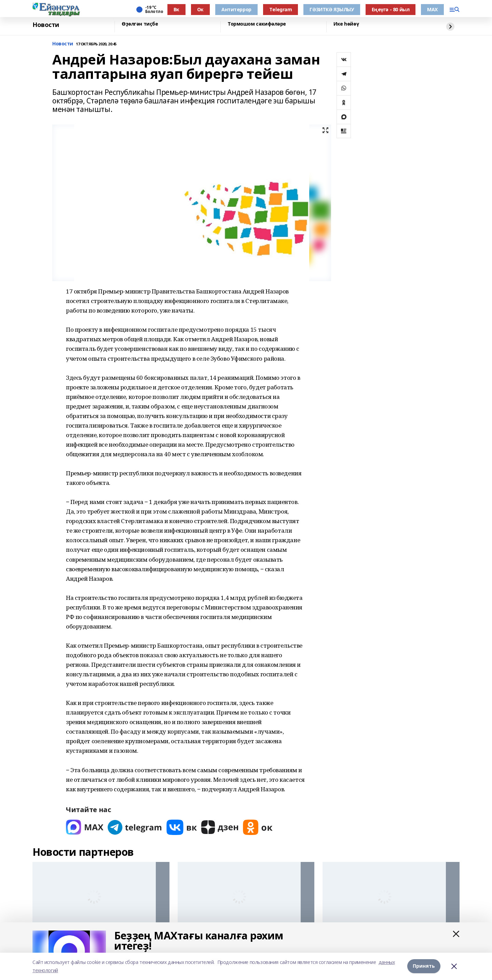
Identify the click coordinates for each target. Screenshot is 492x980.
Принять (424, 966)
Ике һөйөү (346, 24)
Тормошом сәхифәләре (257, 24)
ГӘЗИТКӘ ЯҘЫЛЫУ (332, 9)
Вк (176, 9)
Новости (46, 25)
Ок (200, 9)
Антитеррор (236, 9)
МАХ (432, 9)
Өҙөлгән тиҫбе (140, 24)
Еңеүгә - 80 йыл (391, 9)
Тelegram (281, 9)
